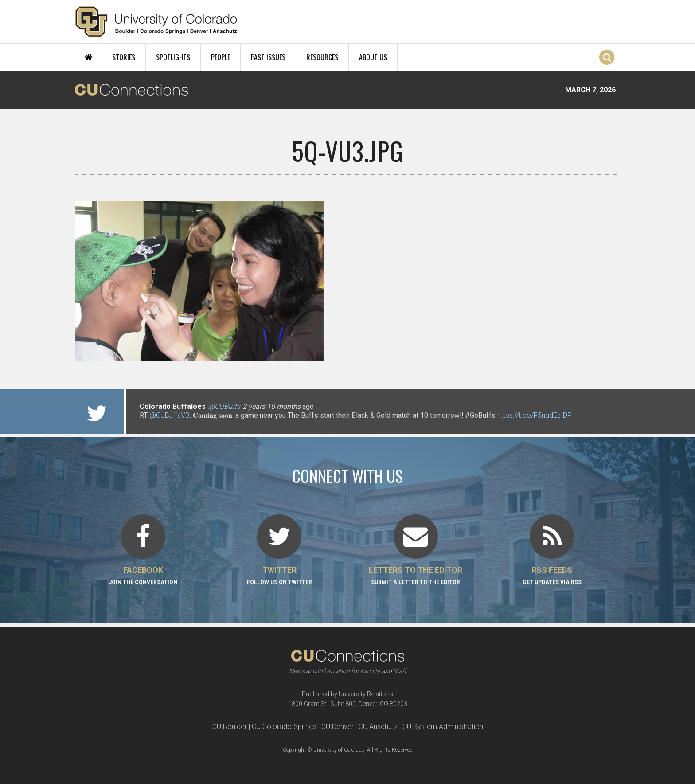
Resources (322, 57)
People (221, 57)
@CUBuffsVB (170, 415)
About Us (373, 57)
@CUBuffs (224, 406)
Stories (124, 57)
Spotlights (173, 57)
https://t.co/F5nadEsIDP (535, 415)
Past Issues (268, 57)
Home (88, 57)
